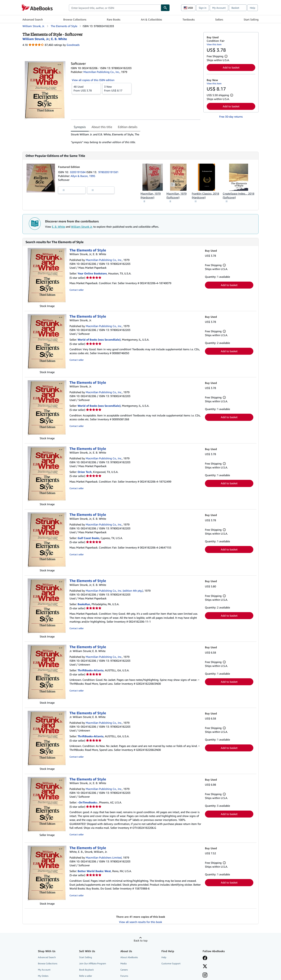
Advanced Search (33, 19)
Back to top (141, 940)
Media (123, 963)
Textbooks (189, 19)
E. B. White (58, 227)
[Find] (165, 8)
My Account (219, 8)
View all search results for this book (140, 922)
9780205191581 (108, 172)
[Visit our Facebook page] (205, 958)
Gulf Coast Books (88, 538)
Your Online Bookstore (92, 273)
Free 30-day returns (231, 117)
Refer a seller (86, 976)
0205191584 (78, 172)
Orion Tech (85, 472)
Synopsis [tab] (80, 127)
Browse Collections (75, 19)
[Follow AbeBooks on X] (205, 967)
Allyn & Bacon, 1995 (83, 176)
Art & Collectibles (151, 19)
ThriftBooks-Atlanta (91, 670)
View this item (214, 44)
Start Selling (251, 19)
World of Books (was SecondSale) (99, 340)
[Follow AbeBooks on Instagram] (205, 975)
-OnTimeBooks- (88, 802)
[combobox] (115, 8)
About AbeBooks (129, 957)
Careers (124, 970)
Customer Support (171, 963)
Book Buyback (86, 970)
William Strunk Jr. (82, 227)
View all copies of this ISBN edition (93, 80)
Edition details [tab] (128, 127)
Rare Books (114, 19)
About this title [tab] (102, 127)
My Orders (43, 976)
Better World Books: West (94, 871)
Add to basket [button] (231, 67)
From (86, 88)
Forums (124, 976)
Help (253, 8)
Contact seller (77, 290)
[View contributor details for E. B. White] (59, 39)
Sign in (203, 8)
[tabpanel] (136, 138)
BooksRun (84, 604)
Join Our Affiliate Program (93, 963)
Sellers (219, 19)
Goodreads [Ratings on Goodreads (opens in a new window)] (73, 45)
